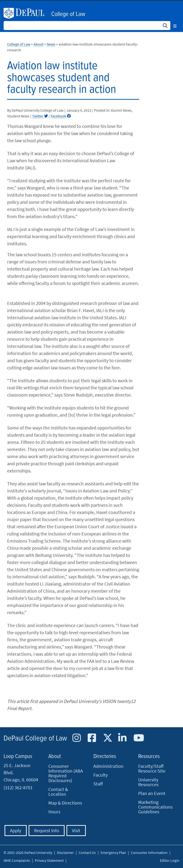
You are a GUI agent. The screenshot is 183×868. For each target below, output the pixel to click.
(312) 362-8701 (18, 787)
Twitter (40, 116)
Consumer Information (149, 852)
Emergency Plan (113, 852)
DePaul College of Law (35, 739)
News (51, 44)
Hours (54, 812)
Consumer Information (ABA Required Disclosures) (66, 773)
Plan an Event (152, 793)
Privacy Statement (49, 860)
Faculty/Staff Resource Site (152, 768)
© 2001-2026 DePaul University (28, 852)
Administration (108, 766)
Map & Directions (65, 803)
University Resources (148, 782)
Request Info (47, 830)
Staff (98, 784)
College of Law (68, 14)
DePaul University (26, 13)
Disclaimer (65, 852)
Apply (16, 830)
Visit (76, 830)
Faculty (101, 775)
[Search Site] (87, 26)
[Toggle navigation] (175, 25)
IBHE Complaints (17, 860)
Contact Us (87, 852)
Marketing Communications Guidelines (155, 807)
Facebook (61, 116)
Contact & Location (58, 792)
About (38, 44)
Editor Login (170, 860)
